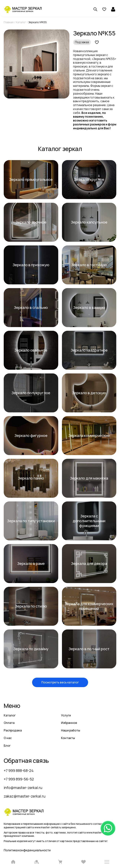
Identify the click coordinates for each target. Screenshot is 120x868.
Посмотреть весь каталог (60, 682)
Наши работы (71, 730)
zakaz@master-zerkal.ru (25, 796)
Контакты (68, 738)
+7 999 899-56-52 (19, 779)
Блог (7, 746)
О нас (8, 738)
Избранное (69, 723)
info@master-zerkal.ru (23, 788)
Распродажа (13, 730)
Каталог (21, 22)
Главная (9, 22)
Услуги (66, 715)
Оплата (9, 723)
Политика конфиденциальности (27, 850)
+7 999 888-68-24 (19, 771)
